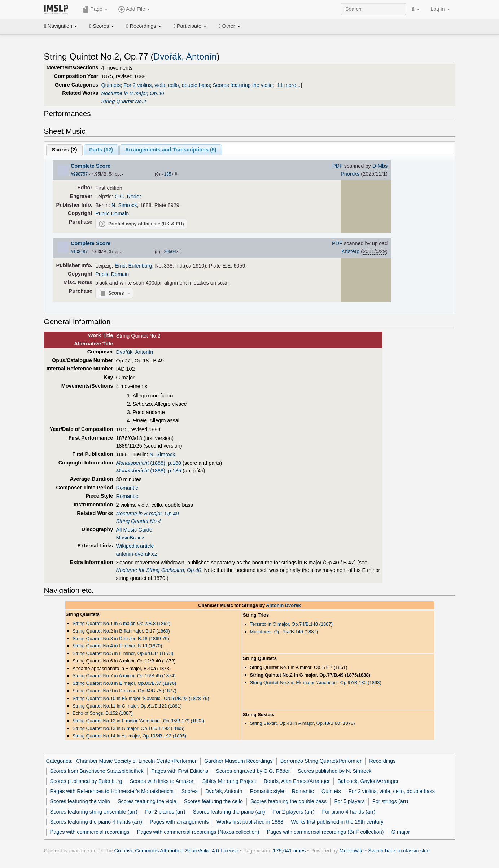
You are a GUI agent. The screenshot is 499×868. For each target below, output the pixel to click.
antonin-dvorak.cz (136, 554)
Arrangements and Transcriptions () (171, 150)
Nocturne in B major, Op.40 (133, 93)
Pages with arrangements (179, 822)
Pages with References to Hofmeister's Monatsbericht (112, 791)
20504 (170, 252)
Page (95, 9)
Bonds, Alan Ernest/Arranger (297, 781)
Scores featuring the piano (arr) (229, 812)
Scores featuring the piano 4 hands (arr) (96, 822)
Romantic (127, 488)
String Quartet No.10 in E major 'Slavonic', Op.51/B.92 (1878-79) (141, 698)
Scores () (65, 150)
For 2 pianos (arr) (165, 812)
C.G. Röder (128, 197)
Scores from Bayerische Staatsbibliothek (97, 771)
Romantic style (267, 791)
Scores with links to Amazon (162, 781)
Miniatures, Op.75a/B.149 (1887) (284, 632)
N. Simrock (124, 205)
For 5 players (349, 801)
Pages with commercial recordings (90, 832)
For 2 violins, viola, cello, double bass (167, 85)
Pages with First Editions (180, 771)
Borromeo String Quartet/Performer (321, 761)
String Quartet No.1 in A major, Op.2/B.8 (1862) (121, 623)
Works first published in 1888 (250, 822)
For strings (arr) (390, 801)
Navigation (61, 26)
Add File (134, 9)
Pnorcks (350, 174)
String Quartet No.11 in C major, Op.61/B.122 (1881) (127, 706)
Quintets (111, 85)
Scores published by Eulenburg (86, 781)
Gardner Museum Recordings (238, 761)
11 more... (289, 85)
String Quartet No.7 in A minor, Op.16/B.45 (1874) (124, 676)
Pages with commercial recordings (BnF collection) (325, 832)
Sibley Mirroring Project (229, 781)
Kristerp (351, 251)
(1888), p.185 (148, 471)
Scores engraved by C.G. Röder (253, 771)
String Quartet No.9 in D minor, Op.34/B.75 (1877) (124, 691)
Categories (59, 761)
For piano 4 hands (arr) (349, 812)
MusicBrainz (130, 538)
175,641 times (290, 851)
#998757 (79, 174)
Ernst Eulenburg (133, 266)
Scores (102, 26)
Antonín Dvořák (283, 605)
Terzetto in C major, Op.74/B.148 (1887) (292, 624)
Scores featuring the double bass (288, 801)
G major (401, 832)
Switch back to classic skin (399, 851)
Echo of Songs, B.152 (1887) (103, 713)
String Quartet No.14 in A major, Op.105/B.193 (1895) (129, 736)
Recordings (144, 26)
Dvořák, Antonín (185, 56)
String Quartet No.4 (124, 101)
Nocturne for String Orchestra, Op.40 (158, 570)
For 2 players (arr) (294, 812)
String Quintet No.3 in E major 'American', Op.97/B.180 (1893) (316, 682)
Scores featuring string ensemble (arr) (94, 812)
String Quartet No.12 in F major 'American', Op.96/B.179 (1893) (138, 721)
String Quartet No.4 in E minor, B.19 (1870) (117, 646)
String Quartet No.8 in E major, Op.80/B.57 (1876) (124, 683)
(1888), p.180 (148, 463)
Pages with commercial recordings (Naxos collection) (198, 832)
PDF (338, 166)
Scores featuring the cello (213, 801)
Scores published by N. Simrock (335, 771)
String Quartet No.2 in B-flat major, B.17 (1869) (121, 631)
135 (167, 174)
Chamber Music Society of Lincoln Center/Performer (136, 761)
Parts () (101, 150)
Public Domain (112, 213)
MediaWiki (352, 851)
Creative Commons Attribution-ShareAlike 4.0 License (176, 851)
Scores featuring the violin (243, 85)
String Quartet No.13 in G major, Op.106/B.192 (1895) (128, 728)
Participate (190, 26)
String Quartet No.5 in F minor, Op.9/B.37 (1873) (123, 653)
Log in (440, 9)
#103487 (79, 252)
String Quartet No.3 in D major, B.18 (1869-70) (121, 638)
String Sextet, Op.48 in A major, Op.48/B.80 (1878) (303, 723)
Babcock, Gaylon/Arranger (368, 781)
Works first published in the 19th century (337, 822)
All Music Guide (134, 530)
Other (229, 26)
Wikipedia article (135, 546)
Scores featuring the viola (147, 801)
